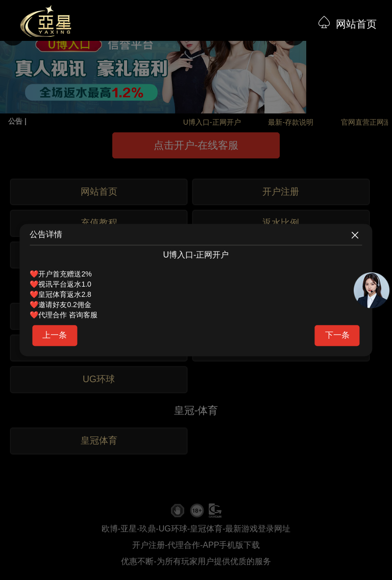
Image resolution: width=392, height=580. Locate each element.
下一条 (337, 335)
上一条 (55, 335)
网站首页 (356, 24)
